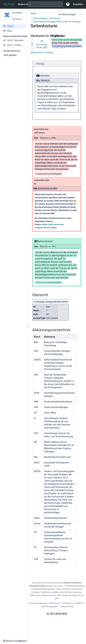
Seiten (34, 13)
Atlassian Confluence (48, 603)
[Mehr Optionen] (81, 14)
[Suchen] (30, 4)
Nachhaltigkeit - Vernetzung (47, 18)
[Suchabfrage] (45, 4)
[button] (68, 4)
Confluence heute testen (72, 589)
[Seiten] (14, 26)
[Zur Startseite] (9, 4)
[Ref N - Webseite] (14, 40)
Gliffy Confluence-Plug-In (68, 595)
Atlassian (57, 613)
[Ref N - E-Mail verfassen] (14, 45)
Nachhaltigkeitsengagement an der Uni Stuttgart (57, 22)
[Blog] (14, 31)
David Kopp (42, 45)
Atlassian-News (67, 606)
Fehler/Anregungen (49, 606)
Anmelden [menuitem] (78, 4)
